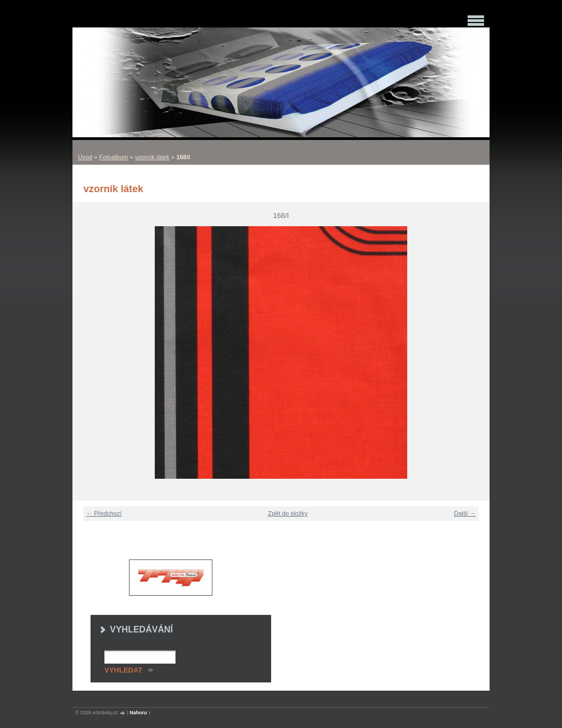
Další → (465, 513)
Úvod (85, 157)
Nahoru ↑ (140, 713)
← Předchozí (104, 513)
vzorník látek (152, 157)
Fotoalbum (114, 157)
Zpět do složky (288, 513)
